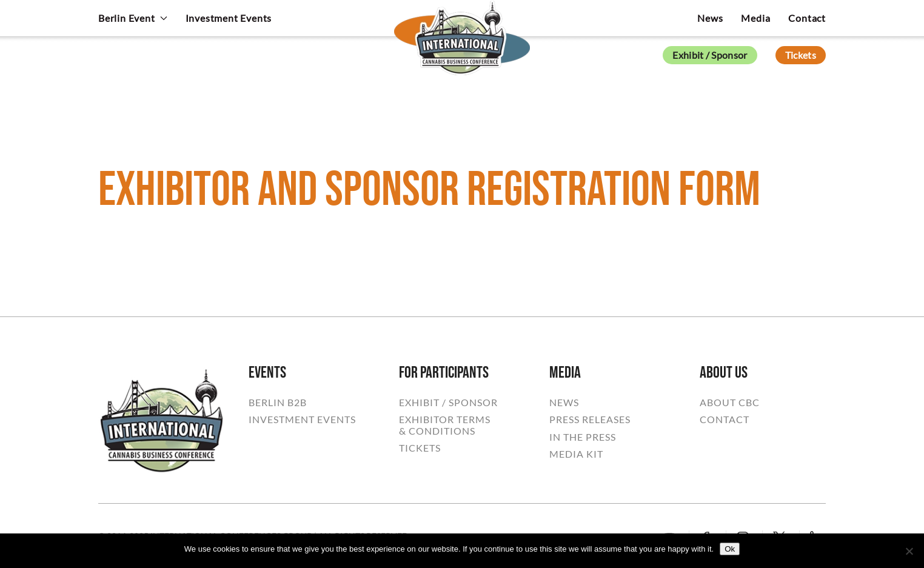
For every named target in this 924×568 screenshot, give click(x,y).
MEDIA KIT (576, 454)
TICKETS (420, 448)
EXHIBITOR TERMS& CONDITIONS (445, 425)
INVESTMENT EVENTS (302, 419)
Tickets (801, 55)
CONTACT (725, 419)
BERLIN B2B (278, 403)
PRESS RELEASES (590, 419)
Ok (730, 549)
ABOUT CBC (730, 403)
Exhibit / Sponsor (710, 55)
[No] (909, 551)
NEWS (564, 403)
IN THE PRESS (583, 437)
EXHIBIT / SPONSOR (448, 403)
